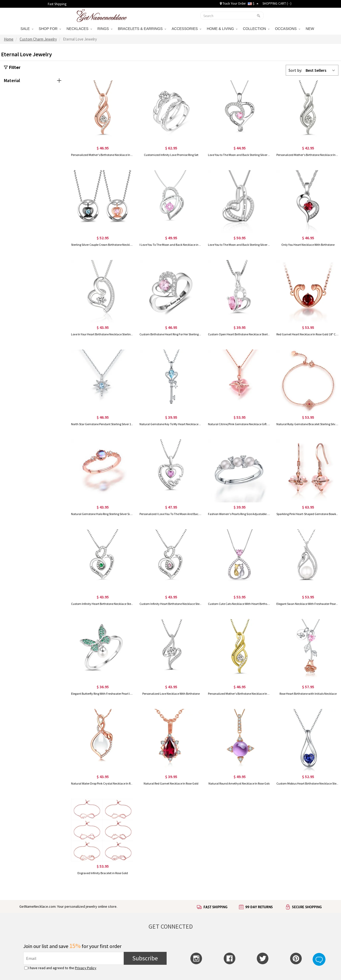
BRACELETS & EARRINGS (142, 29)
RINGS (105, 29)
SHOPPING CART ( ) (277, 3)
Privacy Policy (86, 968)
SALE (27, 29)
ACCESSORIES (186, 29)
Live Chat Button (319, 959)
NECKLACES (79, 29)
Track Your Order (233, 3)
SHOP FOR (50, 29)
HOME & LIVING (222, 29)
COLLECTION (256, 29)
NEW (310, 29)
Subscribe (145, 958)
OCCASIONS (288, 29)
